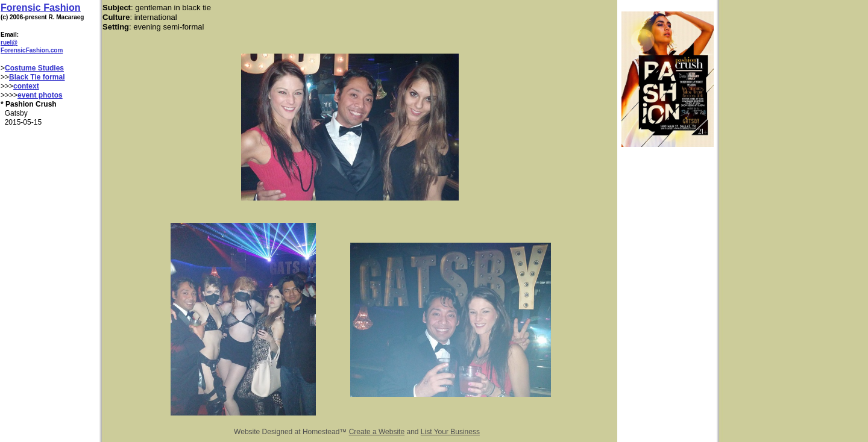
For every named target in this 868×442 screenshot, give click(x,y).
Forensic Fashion (40, 8)
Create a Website (377, 432)
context (26, 86)
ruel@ (9, 42)
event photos (40, 95)
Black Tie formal (37, 77)
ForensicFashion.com (32, 50)
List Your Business (450, 432)
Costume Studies (34, 68)
